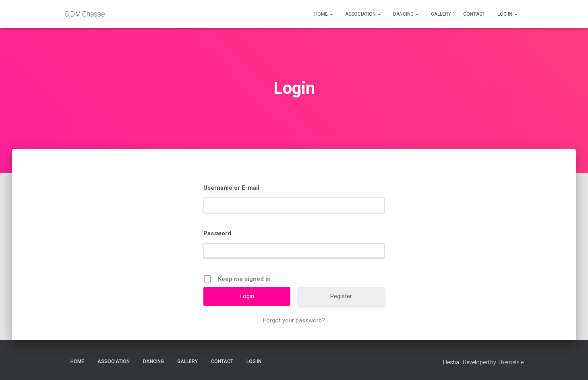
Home (324, 14)
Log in (507, 14)
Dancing (406, 14)
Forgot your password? (294, 320)
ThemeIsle (510, 362)
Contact (474, 14)
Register (341, 296)
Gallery (441, 14)
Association (363, 14)
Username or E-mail (231, 188)
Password (217, 233)
